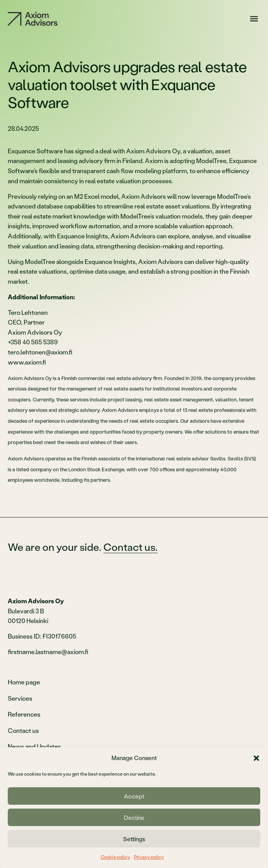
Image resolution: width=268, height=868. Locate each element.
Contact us (23, 730)
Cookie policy (115, 857)
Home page (24, 682)
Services (20, 698)
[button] (256, 758)
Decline (134, 818)
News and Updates (34, 746)
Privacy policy (149, 857)
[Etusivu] (33, 19)
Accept (134, 796)
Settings (134, 839)
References (24, 714)
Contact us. (131, 547)
